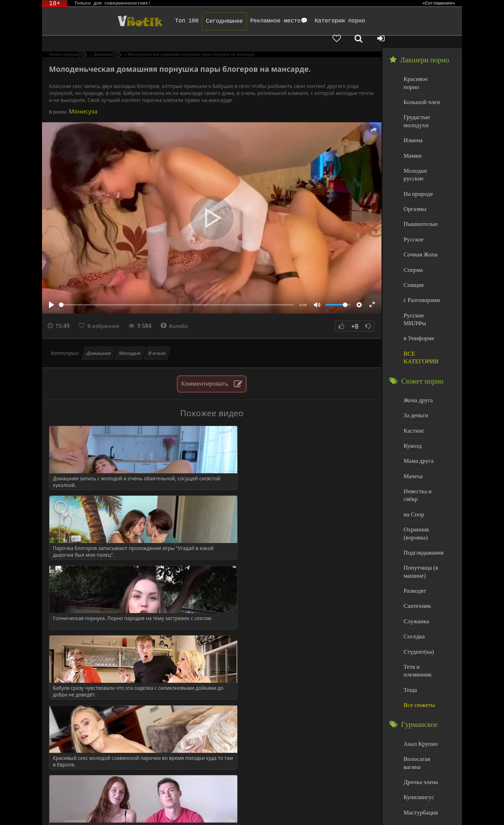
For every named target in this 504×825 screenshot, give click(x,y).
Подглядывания (421, 479)
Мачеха (412, 416)
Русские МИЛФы (423, 272)
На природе (416, 158)
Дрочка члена (419, 680)
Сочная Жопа (418, 215)
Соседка (413, 557)
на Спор (413, 444)
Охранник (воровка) (415, 462)
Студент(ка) (417, 571)
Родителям (323, 810)
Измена (412, 115)
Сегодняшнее (195, 21)
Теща (409, 600)
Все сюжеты (417, 614)
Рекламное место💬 (250, 21)
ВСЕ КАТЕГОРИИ (419, 304)
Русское (412, 201)
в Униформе (417, 286)
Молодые (130, 341)
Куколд (411, 387)
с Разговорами (419, 257)
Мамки (411, 130)
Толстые (413, 751)
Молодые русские (423, 144)
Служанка (415, 543)
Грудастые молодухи (415, 98)
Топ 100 (157, 21)
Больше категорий (424, 779)
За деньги (414, 359)
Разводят (413, 514)
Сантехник (416, 528)
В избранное (106, 314)
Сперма (412, 229)
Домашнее (99, 341)
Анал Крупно (419, 651)
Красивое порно (422, 66)
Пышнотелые (418, 187)
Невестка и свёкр (423, 430)
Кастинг (413, 373)
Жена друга (416, 345)
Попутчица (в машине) (419, 497)
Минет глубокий (422, 722)
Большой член (419, 80)
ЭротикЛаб (60, 810)
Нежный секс (418, 737)
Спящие (412, 243)
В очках (157, 341)
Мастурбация (418, 708)
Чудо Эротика (98, 21)
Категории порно (310, 21)
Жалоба (179, 314)
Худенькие (415, 765)
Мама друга (417, 401)
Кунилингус (417, 694)
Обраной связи (237, 815)
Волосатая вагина (423, 665)
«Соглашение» (439, 4)
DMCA (171, 810)
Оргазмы (413, 172)
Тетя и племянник (423, 585)
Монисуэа (82, 99)
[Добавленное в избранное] (388, 21)
